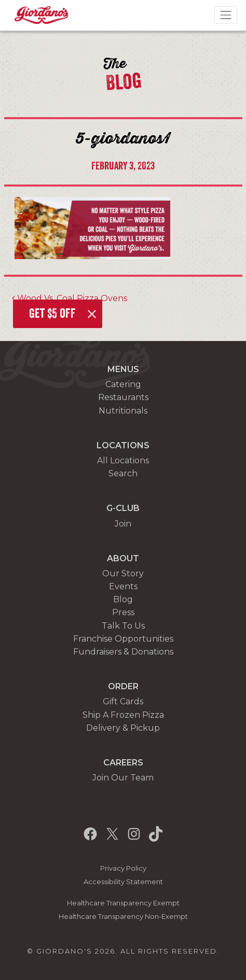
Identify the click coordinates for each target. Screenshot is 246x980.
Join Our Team (123, 778)
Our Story (123, 573)
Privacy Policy (123, 868)
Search (123, 473)
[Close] (92, 314)
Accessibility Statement (123, 882)
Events (123, 586)
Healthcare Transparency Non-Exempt (123, 917)
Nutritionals (123, 411)
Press (123, 612)
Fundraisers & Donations (123, 652)
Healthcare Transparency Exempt (123, 903)
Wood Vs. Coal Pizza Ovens (70, 298)
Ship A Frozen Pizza (123, 715)
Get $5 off (52, 314)
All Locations (123, 460)
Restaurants (123, 397)
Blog (123, 599)
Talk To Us (123, 626)
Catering (123, 384)
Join (123, 524)
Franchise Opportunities (123, 639)
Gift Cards (123, 701)
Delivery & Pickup (123, 728)
